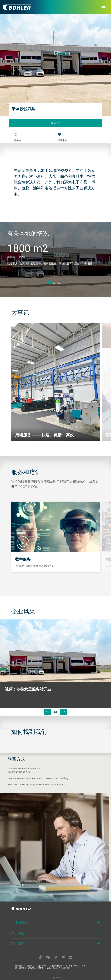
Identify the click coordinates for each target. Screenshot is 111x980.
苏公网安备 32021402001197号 (29, 968)
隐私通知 (19, 966)
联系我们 (55, 123)
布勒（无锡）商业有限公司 (59, 968)
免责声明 (31, 966)
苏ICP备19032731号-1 (75, 966)
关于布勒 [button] (18, 933)
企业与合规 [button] (19, 923)
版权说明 (42, 966)
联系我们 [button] (18, 944)
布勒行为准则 (56, 966)
